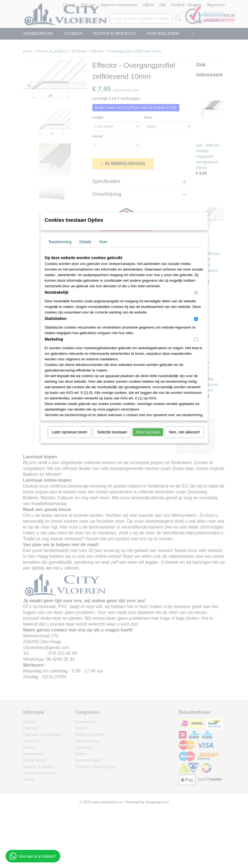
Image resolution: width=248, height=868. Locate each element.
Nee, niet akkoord (184, 432)
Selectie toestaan (112, 432)
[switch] (196, 293)
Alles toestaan (148, 432)
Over (103, 242)
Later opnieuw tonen (70, 432)
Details (85, 242)
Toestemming (60, 242)
